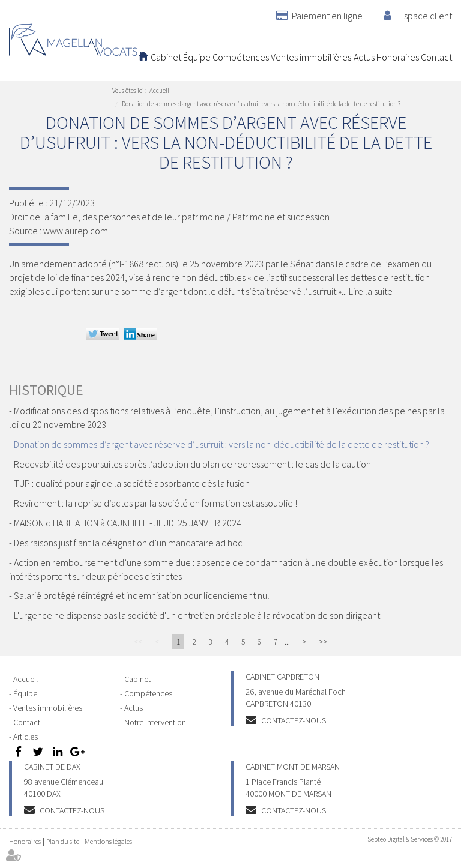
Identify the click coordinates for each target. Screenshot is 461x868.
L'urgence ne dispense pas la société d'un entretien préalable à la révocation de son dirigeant (197, 615)
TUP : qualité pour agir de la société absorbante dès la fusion (132, 483)
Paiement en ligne (327, 16)
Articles (26, 737)
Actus (364, 57)
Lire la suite (371, 291)
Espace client (426, 16)
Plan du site (63, 841)
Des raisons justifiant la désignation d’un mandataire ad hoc (128, 543)
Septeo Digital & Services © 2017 (410, 839)
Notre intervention (155, 722)
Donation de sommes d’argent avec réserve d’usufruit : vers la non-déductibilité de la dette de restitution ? (261, 104)
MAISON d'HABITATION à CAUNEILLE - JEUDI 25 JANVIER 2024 (128, 523)
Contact (436, 57)
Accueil (143, 57)
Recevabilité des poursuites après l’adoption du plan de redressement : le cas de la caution (192, 464)
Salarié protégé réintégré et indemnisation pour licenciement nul (142, 595)
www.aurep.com (76, 231)
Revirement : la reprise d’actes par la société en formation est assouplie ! (155, 503)
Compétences (241, 57)
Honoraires (398, 57)
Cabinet (166, 57)
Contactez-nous (294, 720)
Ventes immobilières (311, 57)
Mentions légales (108, 841)
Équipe (197, 57)
